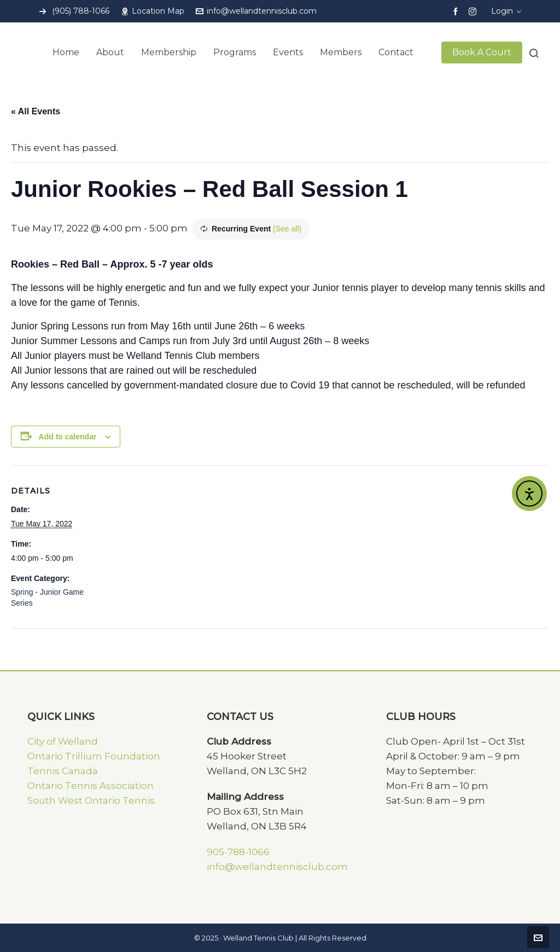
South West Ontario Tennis (91, 800)
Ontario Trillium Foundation (94, 756)
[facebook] (457, 11)
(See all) (287, 229)
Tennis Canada (63, 771)
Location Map (153, 11)
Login (506, 11)
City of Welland (63, 741)
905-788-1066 (238, 852)
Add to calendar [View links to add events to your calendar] (68, 437)
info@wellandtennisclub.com (256, 11)
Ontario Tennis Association (91, 786)
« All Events (36, 111)
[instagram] (474, 11)
